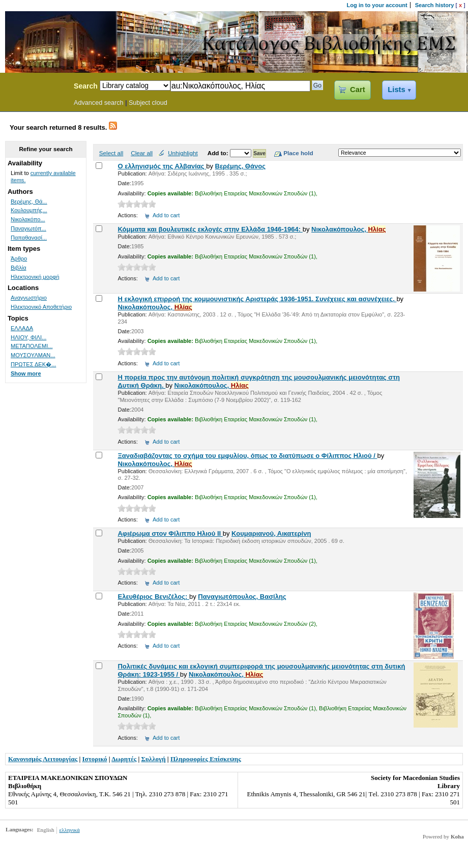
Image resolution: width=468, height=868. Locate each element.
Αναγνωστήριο (29, 298)
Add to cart (166, 215)
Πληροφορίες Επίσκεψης (206, 759)
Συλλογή (154, 759)
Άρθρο (19, 258)
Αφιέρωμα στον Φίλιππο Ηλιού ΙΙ (170, 533)
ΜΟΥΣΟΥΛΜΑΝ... (33, 355)
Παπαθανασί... (29, 238)
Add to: (219, 153)
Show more (26, 373)
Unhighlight (183, 153)
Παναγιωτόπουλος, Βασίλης (242, 597)
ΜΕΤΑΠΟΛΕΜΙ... (32, 346)
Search (86, 86)
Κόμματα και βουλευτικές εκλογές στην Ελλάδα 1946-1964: (210, 229)
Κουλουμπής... (29, 210)
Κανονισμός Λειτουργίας (43, 759)
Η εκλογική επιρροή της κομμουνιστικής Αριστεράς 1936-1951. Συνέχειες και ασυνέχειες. (257, 299)
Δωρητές (124, 759)
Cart (357, 90)
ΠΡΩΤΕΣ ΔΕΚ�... (33, 364)
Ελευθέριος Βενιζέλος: (153, 597)
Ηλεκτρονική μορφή (35, 277)
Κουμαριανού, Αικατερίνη (271, 533)
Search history (435, 5)
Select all (111, 153)
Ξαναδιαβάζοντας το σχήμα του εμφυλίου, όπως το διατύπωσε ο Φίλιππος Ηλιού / (247, 456)
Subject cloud (148, 103)
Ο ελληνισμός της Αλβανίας (162, 166)
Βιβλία (19, 268)
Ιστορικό (95, 759)
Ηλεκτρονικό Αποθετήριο (41, 307)
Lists (396, 90)
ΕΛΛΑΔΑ (22, 328)
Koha (457, 836)
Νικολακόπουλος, (348, 229)
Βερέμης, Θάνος (240, 166)
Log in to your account (377, 5)
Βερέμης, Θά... (29, 201)
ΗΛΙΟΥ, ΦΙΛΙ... (28, 337)
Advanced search (99, 103)
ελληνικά (69, 830)
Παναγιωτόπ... (28, 228)
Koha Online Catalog (34, 88)
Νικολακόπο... (28, 219)
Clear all (142, 153)
